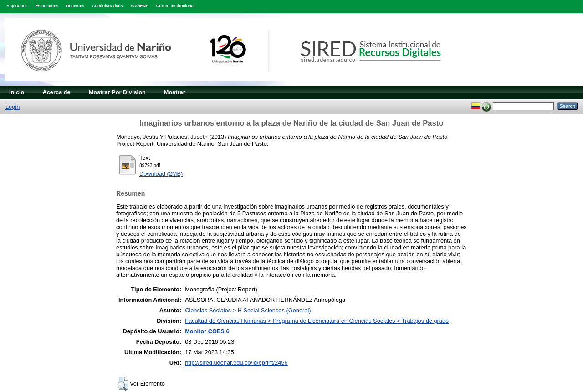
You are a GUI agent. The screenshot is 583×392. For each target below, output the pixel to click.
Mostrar (175, 92)
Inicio (17, 92)
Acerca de (56, 92)
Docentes (75, 6)
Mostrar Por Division (117, 92)
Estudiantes (47, 6)
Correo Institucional (176, 6)
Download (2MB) (161, 174)
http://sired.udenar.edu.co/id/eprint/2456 (236, 363)
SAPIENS (140, 6)
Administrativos (107, 6)
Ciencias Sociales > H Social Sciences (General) (248, 310)
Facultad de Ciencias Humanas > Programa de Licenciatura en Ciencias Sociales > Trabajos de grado (317, 321)
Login (13, 107)
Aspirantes (17, 6)
